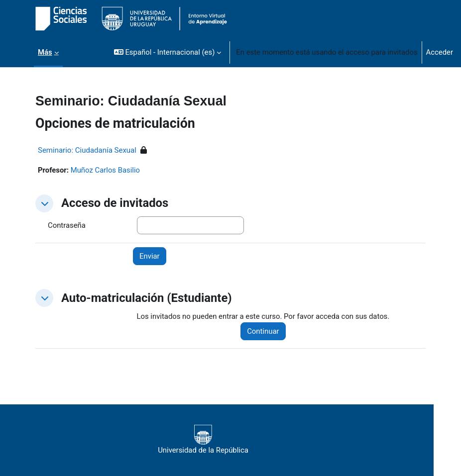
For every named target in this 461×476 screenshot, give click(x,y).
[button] (168, 52)
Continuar (263, 331)
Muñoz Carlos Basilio (105, 170)
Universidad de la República (203, 440)
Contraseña (67, 225)
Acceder (440, 52)
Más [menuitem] (45, 52)
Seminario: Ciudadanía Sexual (87, 150)
